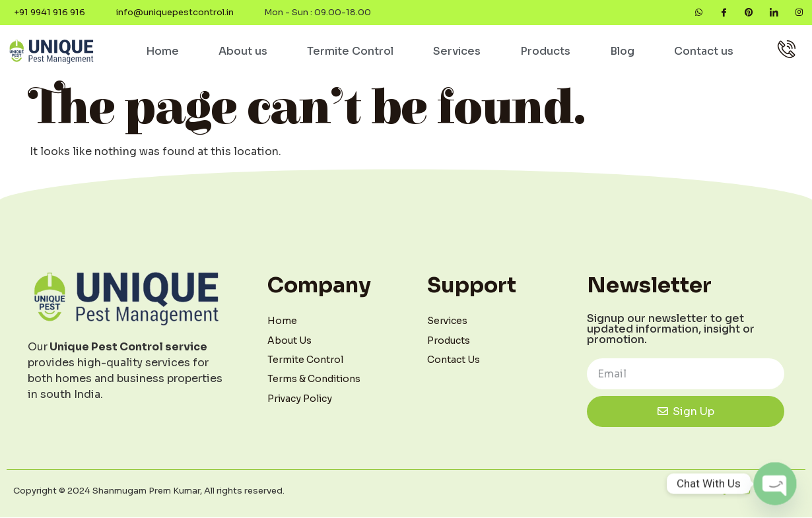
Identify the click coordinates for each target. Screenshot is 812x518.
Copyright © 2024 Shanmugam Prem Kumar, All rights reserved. (149, 491)
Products (545, 52)
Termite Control (350, 52)
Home (162, 52)
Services (457, 52)
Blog (622, 52)
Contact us (704, 52)
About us (243, 52)
